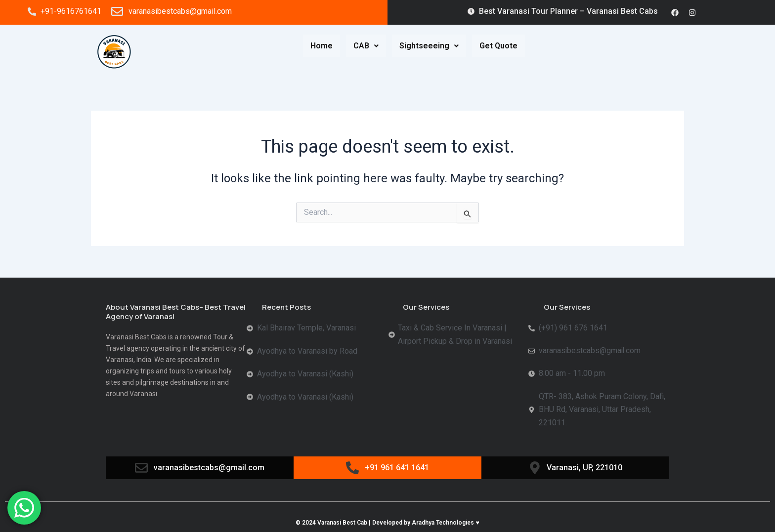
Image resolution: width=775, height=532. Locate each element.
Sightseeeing (429, 46)
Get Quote (498, 46)
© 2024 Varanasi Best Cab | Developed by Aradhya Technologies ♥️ (387, 523)
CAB (366, 46)
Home (322, 46)
